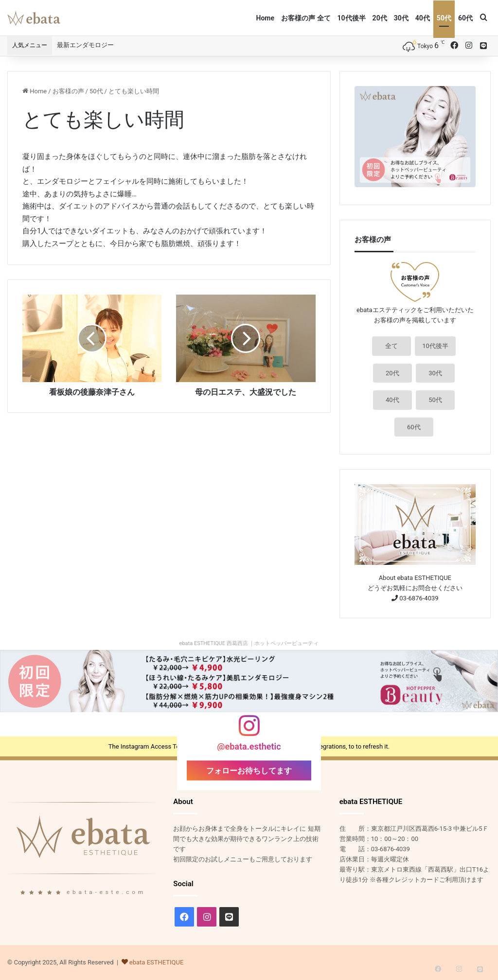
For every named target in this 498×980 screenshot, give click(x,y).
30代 (401, 18)
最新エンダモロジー (85, 45)
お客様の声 (68, 91)
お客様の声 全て (306, 18)
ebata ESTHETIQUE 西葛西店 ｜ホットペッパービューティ (249, 643)
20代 (380, 18)
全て (391, 346)
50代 (444, 18)
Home (265, 18)
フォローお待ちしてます (249, 770)
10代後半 (352, 18)
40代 (423, 18)
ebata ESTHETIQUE (157, 962)
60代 (465, 18)
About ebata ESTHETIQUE (415, 578)
